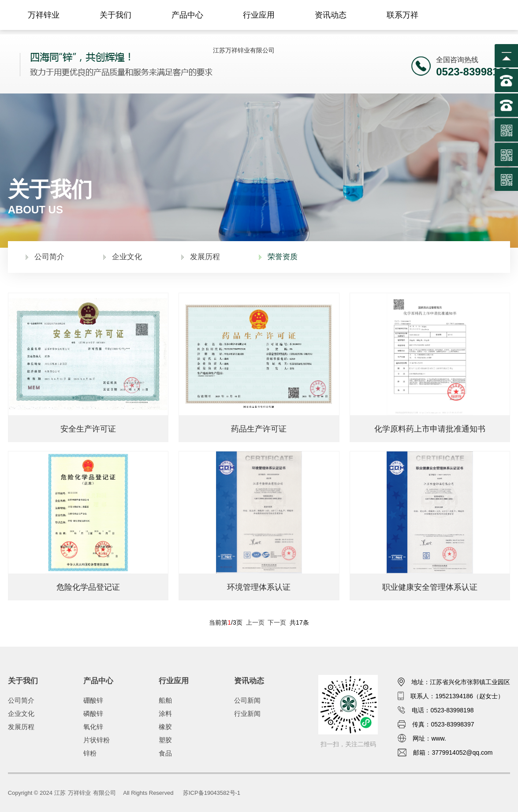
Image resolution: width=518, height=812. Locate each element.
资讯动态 (331, 15)
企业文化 (127, 257)
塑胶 (165, 740)
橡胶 (165, 727)
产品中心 (187, 15)
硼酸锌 (93, 700)
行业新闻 (247, 713)
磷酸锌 (93, 713)
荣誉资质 (283, 257)
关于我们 (116, 15)
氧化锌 (93, 727)
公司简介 (49, 257)
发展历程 (205, 257)
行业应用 (259, 15)
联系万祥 (402, 15)
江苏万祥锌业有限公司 (244, 50)
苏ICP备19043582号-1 (212, 793)
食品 (165, 753)
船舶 (165, 700)
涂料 (165, 713)
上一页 (255, 622)
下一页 (277, 622)
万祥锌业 (44, 15)
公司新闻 (247, 700)
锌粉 (90, 753)
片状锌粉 (97, 740)
